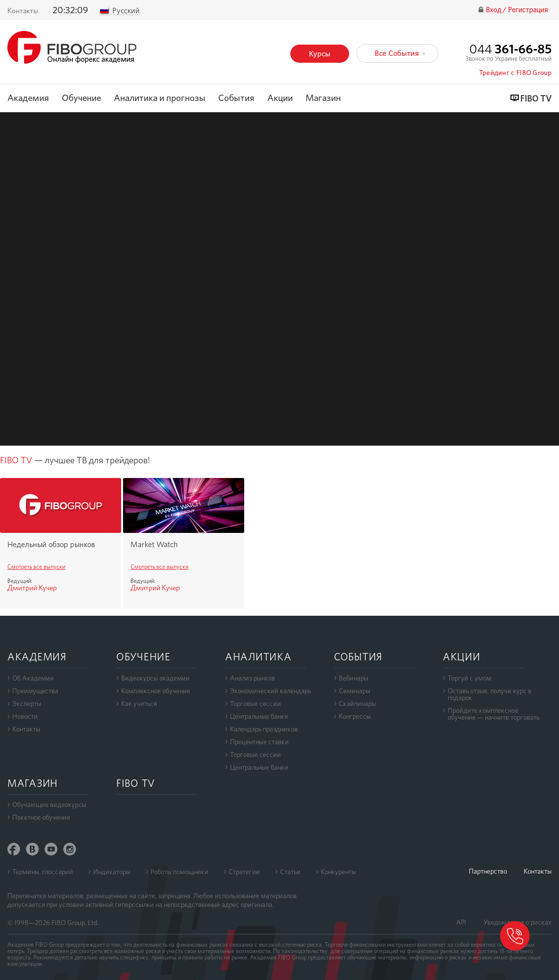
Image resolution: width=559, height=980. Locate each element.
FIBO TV (536, 99)
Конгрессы (355, 716)
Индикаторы (112, 872)
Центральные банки (259, 716)
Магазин (323, 98)
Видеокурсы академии (155, 678)
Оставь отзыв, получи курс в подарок (490, 694)
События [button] (236, 98)
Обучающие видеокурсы (49, 804)
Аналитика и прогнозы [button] (160, 98)
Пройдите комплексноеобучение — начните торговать (494, 714)
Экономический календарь (270, 691)
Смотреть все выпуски (36, 566)
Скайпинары (357, 704)
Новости (25, 716)
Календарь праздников (264, 729)
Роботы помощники (179, 872)
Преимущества (35, 691)
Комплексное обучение (156, 691)
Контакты (23, 11)
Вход (494, 10)
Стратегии (244, 872)
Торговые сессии (255, 704)
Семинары (355, 691)
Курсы (320, 54)
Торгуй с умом (470, 678)
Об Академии (33, 678)
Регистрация (528, 10)
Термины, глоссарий (43, 872)
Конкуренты (338, 872)
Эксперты (27, 704)
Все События (400, 53)
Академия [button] (28, 98)
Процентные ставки (259, 742)
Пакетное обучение (41, 817)
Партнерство (488, 871)
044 (510, 49)
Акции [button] (280, 98)
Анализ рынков (253, 678)
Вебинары (354, 678)
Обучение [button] (81, 98)
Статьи (290, 872)
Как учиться (139, 704)
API (461, 922)
